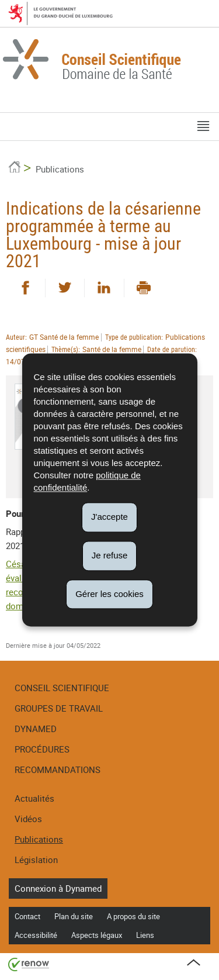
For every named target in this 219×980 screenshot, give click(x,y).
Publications (60, 169)
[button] (203, 127)
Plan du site (74, 916)
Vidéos (28, 819)
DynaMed (36, 729)
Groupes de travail (59, 708)
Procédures (42, 749)
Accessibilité (36, 935)
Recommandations (58, 769)
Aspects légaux (97, 935)
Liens (145, 935)
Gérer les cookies (109, 594)
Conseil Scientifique (62, 688)
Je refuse (110, 555)
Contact (27, 916)
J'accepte (109, 517)
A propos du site (133, 916)
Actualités (34, 798)
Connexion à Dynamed (58, 888)
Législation (36, 860)
